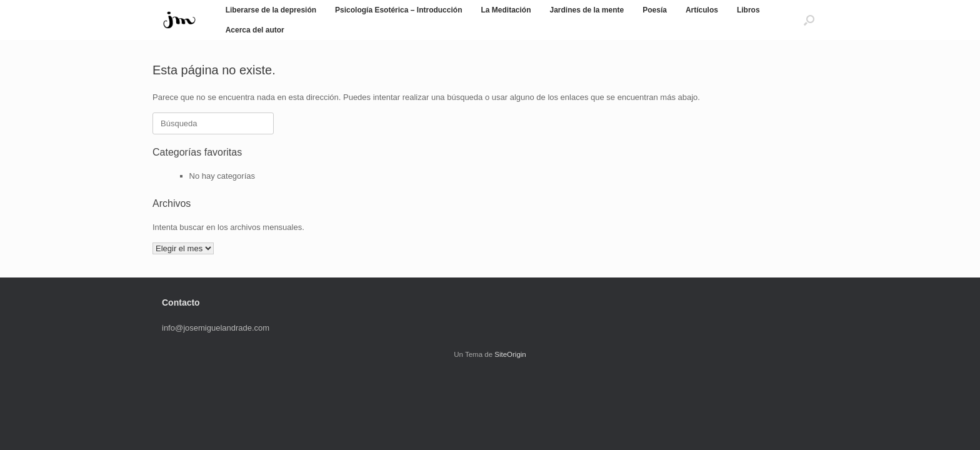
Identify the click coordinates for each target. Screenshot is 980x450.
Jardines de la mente (587, 10)
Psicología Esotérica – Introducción (398, 10)
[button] (809, 20)
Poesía (655, 10)
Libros (748, 10)
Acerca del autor (255, 30)
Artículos (702, 10)
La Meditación (506, 10)
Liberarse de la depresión (271, 10)
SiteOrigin (510, 354)
